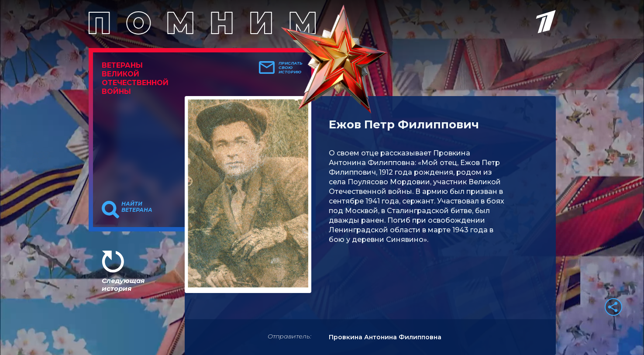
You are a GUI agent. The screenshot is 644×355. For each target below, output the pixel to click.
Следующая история (123, 284)
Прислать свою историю (291, 68)
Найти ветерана (137, 207)
